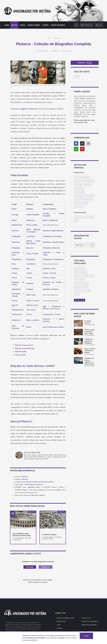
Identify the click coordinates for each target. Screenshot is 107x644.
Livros (22, 25)
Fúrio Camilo (32, 225)
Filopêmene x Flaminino (53, 259)
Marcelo (30, 248)
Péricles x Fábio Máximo (53, 231)
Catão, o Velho (32, 254)
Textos (14, 25)
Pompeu (30, 289)
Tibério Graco (32, 305)
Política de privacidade (89, 625)
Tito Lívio (77, 291)
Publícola (30, 220)
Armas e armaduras (80, 280)
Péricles (15, 231)
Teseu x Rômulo (49, 209)
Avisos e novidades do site (65, 618)
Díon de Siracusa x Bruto (53, 327)
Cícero (29, 314)
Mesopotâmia (78, 181)
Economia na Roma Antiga (82, 283)
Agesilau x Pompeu (51, 289)
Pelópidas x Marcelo (51, 248)
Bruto (29, 327)
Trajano (77, 294)
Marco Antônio (33, 320)
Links (58, 625)
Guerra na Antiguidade (80, 272)
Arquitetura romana (80, 268)
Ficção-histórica (58, 25)
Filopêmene (17, 259)
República (90, 217)
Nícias (14, 278)
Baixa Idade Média (79, 192)
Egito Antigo (86, 177)
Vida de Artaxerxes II (24, 345)
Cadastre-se (46, 567)
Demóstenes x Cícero (52, 314)
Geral (76, 221)
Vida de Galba (21, 352)
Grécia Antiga (78, 185)
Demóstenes (17, 314)
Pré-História (78, 177)
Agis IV (15, 305)
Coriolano (31, 236)
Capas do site (86, 618)
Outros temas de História (81, 203)
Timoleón (16, 242)
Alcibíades (16, 236)
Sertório (30, 283)
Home (7, 25)
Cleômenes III (18, 310)
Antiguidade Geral (89, 181)
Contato (59, 628)
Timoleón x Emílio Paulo (53, 242)
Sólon (14, 220)
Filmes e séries (34, 25)
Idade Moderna (78, 196)
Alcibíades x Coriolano (52, 236)
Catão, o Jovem (33, 301)
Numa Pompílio (33, 215)
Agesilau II (16, 289)
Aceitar (86, 636)
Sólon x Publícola (50, 220)
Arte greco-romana (88, 276)
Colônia (77, 217)
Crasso (29, 278)
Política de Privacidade (36, 638)
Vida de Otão (20, 355)
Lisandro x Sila (49, 269)
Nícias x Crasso (49, 278)
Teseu (14, 209)
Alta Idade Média (79, 188)
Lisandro (15, 269)
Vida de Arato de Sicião (25, 348)
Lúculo (29, 273)
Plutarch (25, 479)
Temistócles (17, 225)
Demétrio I (16, 320)
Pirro (14, 264)
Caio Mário (31, 264)
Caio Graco (31, 310)
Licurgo (15, 215)
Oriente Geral (78, 199)
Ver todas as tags (80, 300)
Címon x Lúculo (49, 273)
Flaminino (31, 259)
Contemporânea (89, 196)
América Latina (88, 199)
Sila (28, 269)
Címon (14, 273)
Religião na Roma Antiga (81, 287)
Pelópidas (16, 248)
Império (83, 217)
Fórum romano (86, 291)
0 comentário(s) (66, 51)
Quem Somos (61, 621)
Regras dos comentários (90, 621)
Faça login (30, 567)
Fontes (45, 25)
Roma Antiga (57, 38)
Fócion (15, 301)
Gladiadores (78, 276)
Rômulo (30, 209)
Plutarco (77, 77)
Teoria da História (79, 207)
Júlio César (31, 295)
